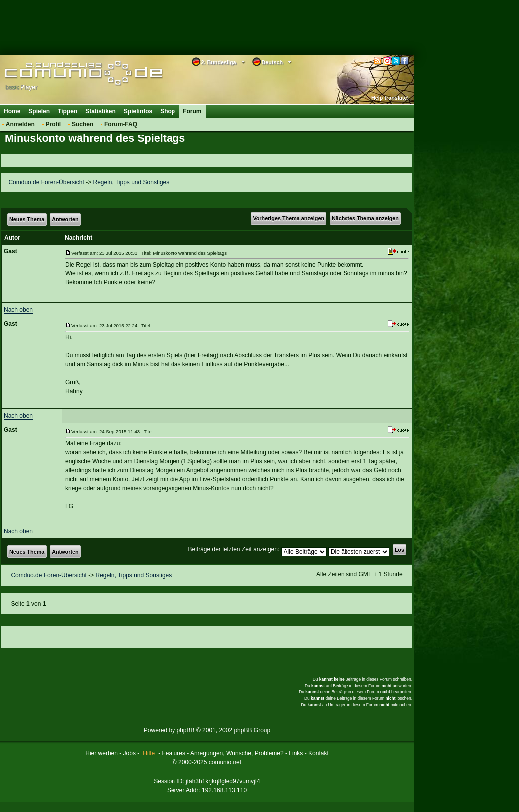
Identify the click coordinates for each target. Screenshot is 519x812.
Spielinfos (138, 111)
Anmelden (20, 124)
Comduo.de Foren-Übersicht (46, 182)
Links (296, 753)
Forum (192, 111)
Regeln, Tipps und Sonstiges (131, 182)
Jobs (129, 753)
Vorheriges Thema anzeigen (288, 218)
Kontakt (318, 753)
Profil (54, 124)
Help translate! (390, 98)
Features (174, 753)
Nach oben (18, 310)
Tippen (68, 111)
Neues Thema (27, 219)
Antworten (65, 219)
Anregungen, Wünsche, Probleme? (237, 753)
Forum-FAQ (121, 124)
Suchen (83, 124)
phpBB (186, 730)
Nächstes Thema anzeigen (365, 218)
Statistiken (100, 111)
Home (12, 111)
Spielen (39, 111)
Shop (168, 111)
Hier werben (101, 753)
